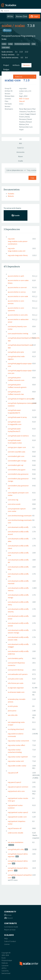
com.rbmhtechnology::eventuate (20, 516)
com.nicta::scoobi (14, 504)
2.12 (26, 52)
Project (6, 65)
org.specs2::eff (13, 773)
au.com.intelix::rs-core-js (17, 292)
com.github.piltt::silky (16, 849)
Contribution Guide (11, 927)
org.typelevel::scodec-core (17, 817)
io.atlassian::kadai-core (16, 692)
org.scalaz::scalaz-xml (16, 761)
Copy (32, 178)
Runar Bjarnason (25, 109)
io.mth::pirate (13, 706)
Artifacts (16, 65)
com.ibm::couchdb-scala (17, 452)
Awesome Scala (21, 16)
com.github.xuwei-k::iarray (17, 417)
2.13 (21, 52)
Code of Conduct (10, 941)
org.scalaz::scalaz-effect (17, 745)
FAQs (6, 938)
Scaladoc (11, 194)
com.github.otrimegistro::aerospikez (21, 399)
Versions (26, 65)
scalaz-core (13, 80)
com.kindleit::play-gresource (18, 474)
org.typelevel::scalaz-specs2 (18, 812)
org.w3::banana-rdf (15, 828)
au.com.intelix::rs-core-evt (17, 287)
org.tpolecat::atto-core (16, 791)
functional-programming (22, 44)
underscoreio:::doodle (16, 833)
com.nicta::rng (13, 500)
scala (34, 44)
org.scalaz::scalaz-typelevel (18, 757)
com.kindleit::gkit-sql (16, 465)
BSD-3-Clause (24, 99)
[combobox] (25, 77)
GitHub (7, 30)
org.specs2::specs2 (14, 782)
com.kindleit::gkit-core (16, 456)
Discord (8, 918)
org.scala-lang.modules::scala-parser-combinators (18, 241)
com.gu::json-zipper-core (17, 447)
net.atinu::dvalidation (16, 842)
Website (11, 196)
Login (34, 16)
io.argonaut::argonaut (16, 688)
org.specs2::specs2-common (18, 787)
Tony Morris (31, 112)
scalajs (10, 44)
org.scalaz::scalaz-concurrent (18, 741)
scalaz (7, 26)
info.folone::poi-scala (16, 683)
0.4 (26, 57)
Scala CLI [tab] (21, 148)
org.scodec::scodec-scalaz (17, 766)
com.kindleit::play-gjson (17, 470)
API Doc (10, 16)
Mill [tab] (20, 143)
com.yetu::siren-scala (15, 679)
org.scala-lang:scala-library (18, 255)
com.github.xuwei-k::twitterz (18, 436)
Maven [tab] (20, 156)
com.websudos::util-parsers (18, 674)
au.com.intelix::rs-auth (16, 276)
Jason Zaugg (25, 114)
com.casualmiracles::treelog (18, 333)
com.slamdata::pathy (15, 658)
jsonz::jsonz (12, 711)
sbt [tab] (21, 139)
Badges (6, 69)
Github (8, 915)
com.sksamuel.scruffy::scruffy (18, 527)
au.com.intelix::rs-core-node (18, 296)
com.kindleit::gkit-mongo (17, 461)
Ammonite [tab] (20, 152)
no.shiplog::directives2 (16, 729)
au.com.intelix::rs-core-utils (18, 315)
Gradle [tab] (21, 161)
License (7, 944)
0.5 (22, 57)
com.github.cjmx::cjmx (16, 352)
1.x (18, 55)
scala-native (6, 47)
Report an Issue (10, 930)
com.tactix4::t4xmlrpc (16, 670)
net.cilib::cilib (13, 715)
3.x (16, 52)
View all (22, 101)
